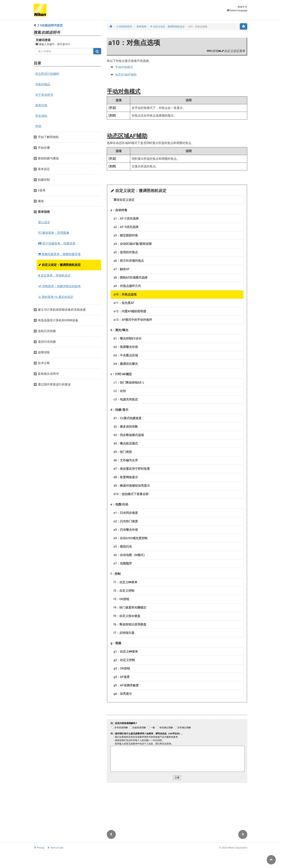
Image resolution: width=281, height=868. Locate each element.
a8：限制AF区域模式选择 (130, 278)
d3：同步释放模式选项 (129, 435)
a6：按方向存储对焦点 (129, 261)
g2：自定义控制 (124, 660)
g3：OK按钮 (122, 668)
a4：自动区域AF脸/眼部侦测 (133, 244)
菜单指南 (141, 27)
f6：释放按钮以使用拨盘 (130, 624)
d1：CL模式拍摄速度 (127, 418)
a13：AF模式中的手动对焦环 (133, 320)
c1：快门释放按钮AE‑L (129, 383)
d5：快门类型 (123, 452)
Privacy (41, 848)
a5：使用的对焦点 (126, 252)
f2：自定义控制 (124, 591)
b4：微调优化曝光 (126, 364)
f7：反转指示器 (124, 633)
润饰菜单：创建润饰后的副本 (60, 286)
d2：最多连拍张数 (126, 427)
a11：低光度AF (124, 303)
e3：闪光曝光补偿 (126, 530)
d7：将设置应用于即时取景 (132, 469)
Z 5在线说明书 (124, 27)
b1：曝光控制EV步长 (128, 338)
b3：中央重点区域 (126, 355)
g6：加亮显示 (123, 694)
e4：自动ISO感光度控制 (130, 538)
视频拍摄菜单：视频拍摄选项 (59, 254)
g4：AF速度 (122, 677)
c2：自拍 (120, 391)
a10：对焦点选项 (125, 294)
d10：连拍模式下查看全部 (131, 494)
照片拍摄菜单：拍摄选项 (57, 243)
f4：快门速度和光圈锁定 (130, 608)
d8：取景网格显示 (126, 477)
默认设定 (44, 222)
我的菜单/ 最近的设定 (56, 297)
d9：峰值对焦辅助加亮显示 (132, 486)
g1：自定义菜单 (126, 652)
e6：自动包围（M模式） (130, 555)
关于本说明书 (44, 95)
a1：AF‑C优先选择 (126, 218)
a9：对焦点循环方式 (127, 286)
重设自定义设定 (124, 200)
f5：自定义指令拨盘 (127, 616)
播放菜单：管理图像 (54, 233)
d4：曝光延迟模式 (126, 443)
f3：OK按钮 (121, 599)
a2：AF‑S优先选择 (126, 227)
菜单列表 (41, 105)
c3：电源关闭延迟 (126, 399)
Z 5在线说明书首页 (50, 25)
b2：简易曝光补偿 (126, 347)
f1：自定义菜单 (125, 582)
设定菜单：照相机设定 (54, 275)
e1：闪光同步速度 (126, 513)
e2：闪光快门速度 (126, 521)
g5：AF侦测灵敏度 (126, 685)
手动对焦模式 (124, 67)
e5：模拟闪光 (123, 547)
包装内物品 (43, 84)
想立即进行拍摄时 (47, 74)
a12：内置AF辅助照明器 (130, 311)
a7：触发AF (121, 269)
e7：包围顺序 (123, 563)
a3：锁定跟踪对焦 (126, 235)
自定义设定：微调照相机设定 (59, 265)
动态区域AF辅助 (126, 75)
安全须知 (41, 116)
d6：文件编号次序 (126, 460)
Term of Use (57, 848)
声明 (38, 126)
